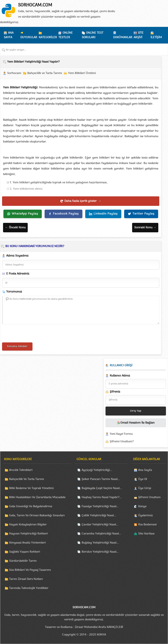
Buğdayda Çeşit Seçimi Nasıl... (102, 488)
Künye (142, 506)
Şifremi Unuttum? (122, 442)
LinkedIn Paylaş (103, 214)
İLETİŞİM (156, 37)
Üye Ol (143, 479)
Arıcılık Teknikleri (21, 470)
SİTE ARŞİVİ (139, 35)
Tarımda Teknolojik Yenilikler (29, 588)
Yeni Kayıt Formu (121, 434)
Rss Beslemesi (147, 525)
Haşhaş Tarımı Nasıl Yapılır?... (102, 497)
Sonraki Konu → (145, 228)
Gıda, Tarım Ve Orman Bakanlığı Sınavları (37, 516)
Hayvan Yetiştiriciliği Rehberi (28, 534)
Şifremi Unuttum (149, 497)
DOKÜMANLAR (123, 37)
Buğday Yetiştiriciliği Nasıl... (100, 543)
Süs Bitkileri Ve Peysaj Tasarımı (30, 570)
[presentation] (31, 334)
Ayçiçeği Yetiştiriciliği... (97, 470)
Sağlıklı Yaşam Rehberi (25, 552)
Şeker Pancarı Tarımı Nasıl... (101, 479)
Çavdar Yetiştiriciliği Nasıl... (100, 525)
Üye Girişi (145, 488)
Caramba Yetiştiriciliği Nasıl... (101, 534)
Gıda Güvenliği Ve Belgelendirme (31, 506)
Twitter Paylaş (141, 214)
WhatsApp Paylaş (23, 214)
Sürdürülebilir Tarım (23, 561)
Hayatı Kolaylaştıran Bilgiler (28, 525)
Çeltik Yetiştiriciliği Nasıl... (99, 516)
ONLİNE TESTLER (66, 35)
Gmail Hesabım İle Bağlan (136, 423)
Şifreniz (113, 392)
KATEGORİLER (48, 37)
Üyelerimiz (146, 516)
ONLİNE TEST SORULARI (93, 35)
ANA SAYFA (9, 35)
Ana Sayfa (145, 470)
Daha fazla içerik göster (81, 201)
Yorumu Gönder (17, 346)
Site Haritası (146, 534)
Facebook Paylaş (63, 214)
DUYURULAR (29, 37)
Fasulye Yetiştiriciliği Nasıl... (100, 506)
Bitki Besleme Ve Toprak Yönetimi (31, 488)
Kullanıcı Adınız (118, 376)
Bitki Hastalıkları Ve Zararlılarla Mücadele (37, 497)
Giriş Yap (136, 411)
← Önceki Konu (15, 228)
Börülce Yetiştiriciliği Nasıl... (100, 552)
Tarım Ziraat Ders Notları (26, 579)
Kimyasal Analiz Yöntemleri (27, 543)
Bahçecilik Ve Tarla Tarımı (27, 479)
